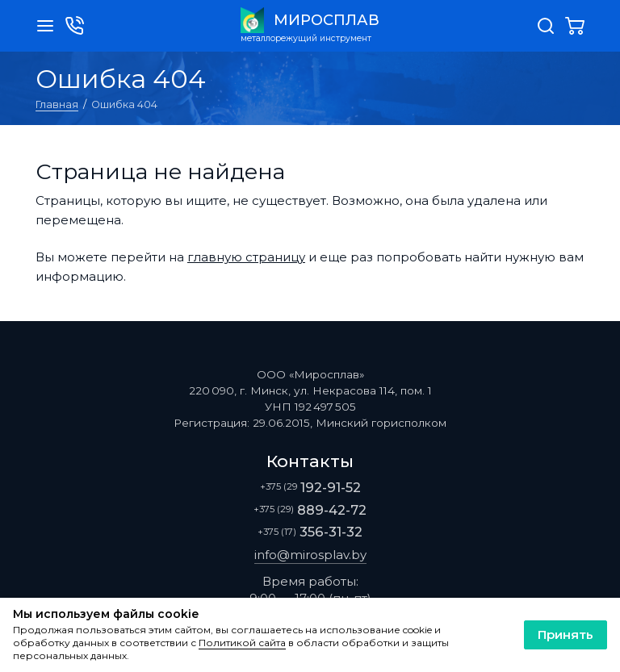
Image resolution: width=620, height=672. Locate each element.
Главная (57, 104)
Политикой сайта (242, 643)
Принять (566, 634)
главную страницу (246, 257)
